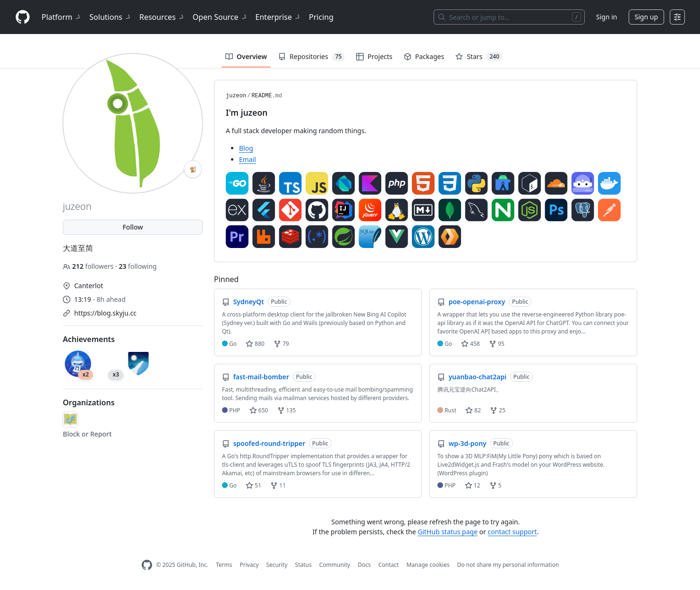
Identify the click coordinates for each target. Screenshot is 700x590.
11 (278, 485)
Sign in (606, 17)
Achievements (89, 339)
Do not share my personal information (508, 565)
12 (473, 485)
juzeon (236, 96)
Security (277, 565)
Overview (246, 56)
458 (470, 344)
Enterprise (278, 17)
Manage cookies (428, 565)
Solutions (111, 17)
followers (89, 266)
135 (287, 410)
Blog (246, 148)
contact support (512, 532)
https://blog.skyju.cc (105, 313)
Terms (224, 565)
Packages (424, 56)
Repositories (312, 57)
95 (497, 344)
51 (253, 485)
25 (498, 410)
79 (281, 344)
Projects (374, 56)
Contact (388, 565)
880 (255, 344)
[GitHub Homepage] (147, 565)
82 (473, 410)
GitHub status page (448, 532)
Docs (364, 565)
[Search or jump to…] (509, 17)
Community (335, 565)
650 (259, 410)
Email (248, 159)
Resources (162, 17)
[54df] (70, 419)
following (137, 266)
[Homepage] (23, 17)
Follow (132, 227)
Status (303, 565)
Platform (62, 17)
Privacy (249, 565)
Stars (479, 57)
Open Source (220, 17)
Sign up (646, 17)
